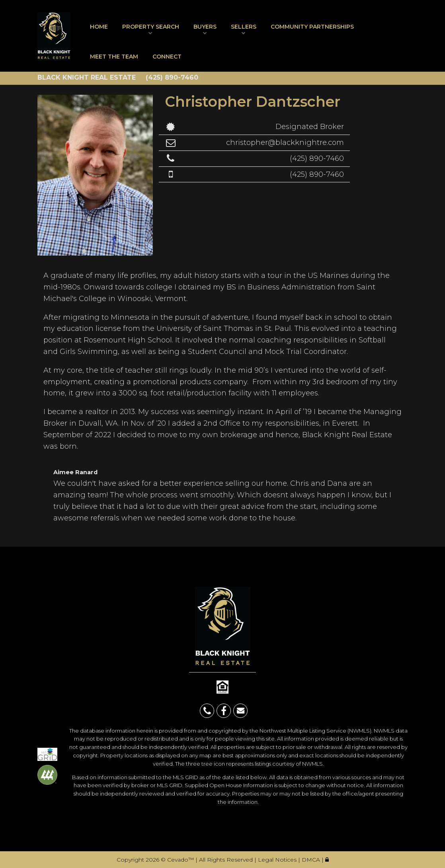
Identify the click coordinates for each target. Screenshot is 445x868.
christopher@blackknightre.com (285, 143)
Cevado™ (181, 860)
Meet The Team (114, 57)
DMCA (312, 860)
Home (99, 27)
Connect (167, 57)
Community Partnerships (312, 27)
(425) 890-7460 (317, 158)
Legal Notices (278, 860)
